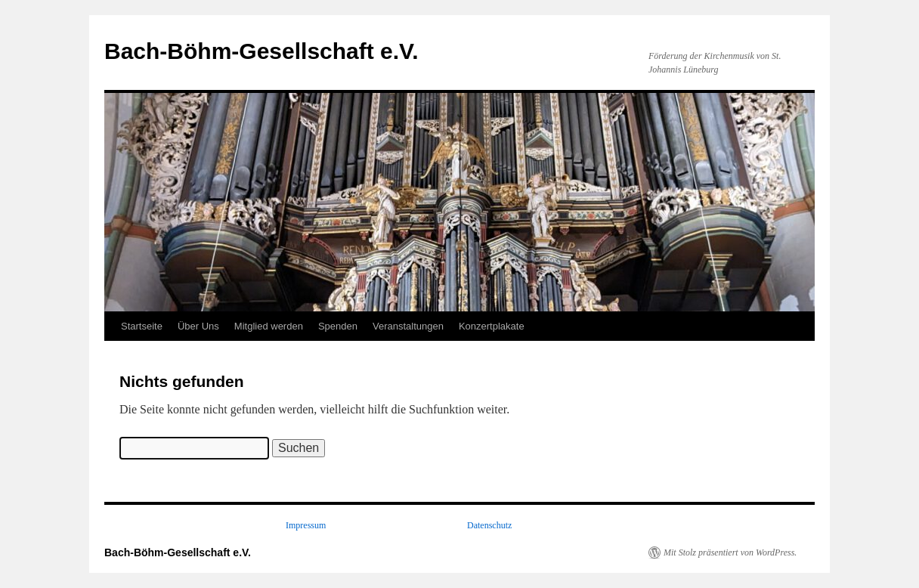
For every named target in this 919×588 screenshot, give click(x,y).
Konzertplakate (492, 326)
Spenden (338, 326)
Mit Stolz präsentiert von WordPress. (730, 552)
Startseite (142, 326)
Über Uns (198, 326)
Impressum (306, 525)
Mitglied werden (269, 326)
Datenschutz (489, 525)
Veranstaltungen (408, 326)
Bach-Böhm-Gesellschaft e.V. (261, 51)
